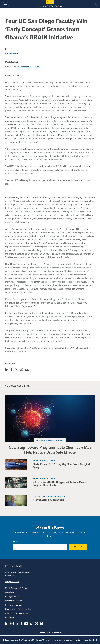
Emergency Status (13, 596)
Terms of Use (64, 640)
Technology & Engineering (49, 496)
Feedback (93, 640)
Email (16, 541)
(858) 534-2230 (12, 582)
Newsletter (10, 592)
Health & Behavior (44, 461)
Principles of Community (15, 605)
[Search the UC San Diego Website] (96, 4)
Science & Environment (50, 440)
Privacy (85, 640)
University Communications (17, 613)
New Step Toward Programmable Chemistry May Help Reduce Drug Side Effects (50, 450)
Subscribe (78, 547)
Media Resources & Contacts (17, 588)
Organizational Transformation (18, 609)
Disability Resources (14, 601)
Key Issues (10, 617)
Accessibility (76, 640)
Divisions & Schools (50, 632)
